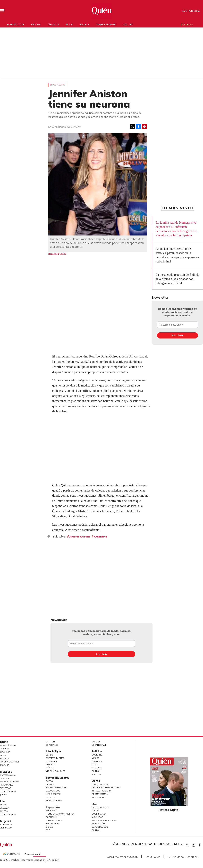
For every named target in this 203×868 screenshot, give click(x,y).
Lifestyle (51, 797)
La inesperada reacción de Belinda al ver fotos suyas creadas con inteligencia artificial (177, 279)
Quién (4, 742)
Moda (69, 24)
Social (95, 811)
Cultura (128, 24)
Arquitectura (100, 794)
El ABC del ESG (100, 827)
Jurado (4, 795)
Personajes (7, 785)
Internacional (54, 820)
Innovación (98, 824)
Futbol (50, 781)
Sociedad (97, 774)
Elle (2, 801)
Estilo (49, 755)
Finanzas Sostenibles (104, 820)
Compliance (153, 857)
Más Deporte (53, 794)
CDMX (95, 764)
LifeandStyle (99, 745)
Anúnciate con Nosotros (183, 857)
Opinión (50, 742)
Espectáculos (15, 24)
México (96, 758)
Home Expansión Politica (60, 814)
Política (97, 751)
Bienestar (6, 788)
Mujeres (6, 821)
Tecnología (53, 824)
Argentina (100, 537)
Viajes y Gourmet (10, 762)
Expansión (53, 807)
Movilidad (97, 817)
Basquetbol (53, 791)
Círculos (53, 24)
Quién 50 (188, 24)
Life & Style (53, 751)
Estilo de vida (8, 814)
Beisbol (50, 784)
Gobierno (97, 755)
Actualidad (7, 824)
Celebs (4, 811)
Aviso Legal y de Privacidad (122, 857)
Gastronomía (8, 775)
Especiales (52, 745)
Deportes (51, 761)
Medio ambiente (100, 807)
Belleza (84, 24)
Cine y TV (51, 764)
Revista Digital (190, 11)
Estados (96, 768)
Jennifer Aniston (79, 537)
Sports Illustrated (58, 778)
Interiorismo (99, 797)
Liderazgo (6, 828)
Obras (50, 827)
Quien (187, 845)
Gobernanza (99, 814)
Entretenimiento (55, 758)
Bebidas (4, 778)
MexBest (6, 772)
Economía (52, 817)
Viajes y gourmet (106, 24)
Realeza (36, 24)
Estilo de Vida (8, 791)
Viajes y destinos (10, 782)
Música (50, 768)
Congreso (98, 761)
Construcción (100, 784)
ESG (48, 830)
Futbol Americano (56, 787)
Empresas (51, 811)
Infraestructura (101, 791)
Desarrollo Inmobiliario (106, 787)
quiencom (197, 844)
